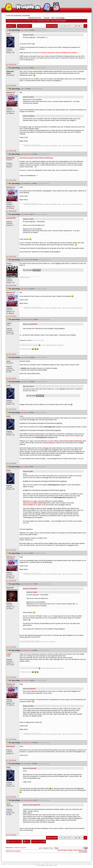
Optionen (11, 26)
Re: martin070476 (27, 260)
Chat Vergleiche (40, 865)
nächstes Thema (39, 841)
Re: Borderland (26, 764)
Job (55, 865)
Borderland (33, 768)
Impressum (49, 865)
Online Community (86, 864)
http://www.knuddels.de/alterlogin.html (73, 441)
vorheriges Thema (14, 841)
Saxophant (23, 848)
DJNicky (32, 116)
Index (26, 841)
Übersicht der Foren (35, 18)
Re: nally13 (25, 30)
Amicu (32, 386)
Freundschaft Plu (65, 864)
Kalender (47, 18)
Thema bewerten (25, 26)
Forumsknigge (60, 18)
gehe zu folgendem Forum (46, 848)
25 (79, 26)
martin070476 (33, 324)
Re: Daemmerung (27, 800)
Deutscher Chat (6, 864)
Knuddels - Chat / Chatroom (75, 850)
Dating (78, 864)
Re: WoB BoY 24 (26, 154)
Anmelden (26, 15)
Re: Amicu (25, 289)
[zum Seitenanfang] (11, 64)
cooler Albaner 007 (35, 805)
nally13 (32, 35)
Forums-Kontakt (62, 850)
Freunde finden (54, 864)
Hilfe (53, 18)
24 (76, 26)
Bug (34, 21)
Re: (23, 89)
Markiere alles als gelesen (13, 851)
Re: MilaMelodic (26, 184)
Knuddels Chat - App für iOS (40, 864)
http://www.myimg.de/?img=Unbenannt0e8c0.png (36, 158)
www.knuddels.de (49, 443)
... (72, 26)
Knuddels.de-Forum (12, 21)
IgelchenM (32, 689)
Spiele (73, 864)
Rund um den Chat (25, 21)
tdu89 (31, 471)
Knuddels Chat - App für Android (21, 864)
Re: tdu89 (25, 68)
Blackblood (17, 848)
